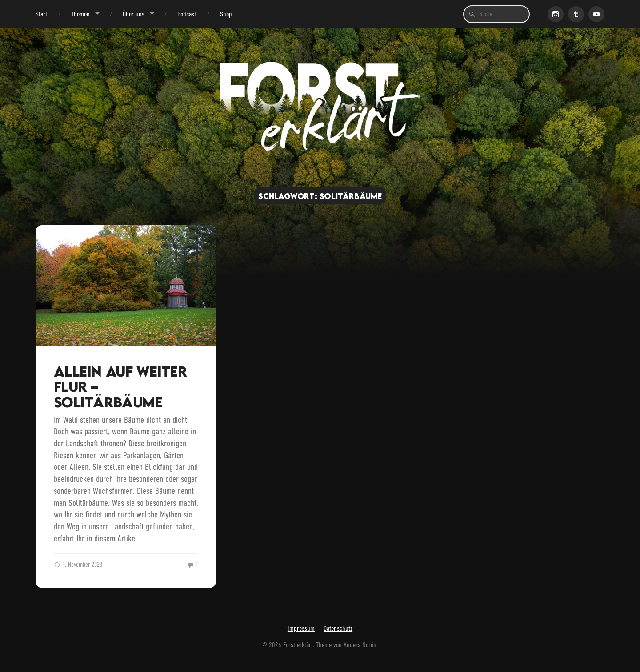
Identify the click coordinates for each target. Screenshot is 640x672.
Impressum (301, 628)
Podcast (187, 14)
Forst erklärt (298, 645)
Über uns (134, 14)
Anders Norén (360, 645)
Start (41, 14)
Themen (80, 14)
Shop (226, 14)
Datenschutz (338, 628)
